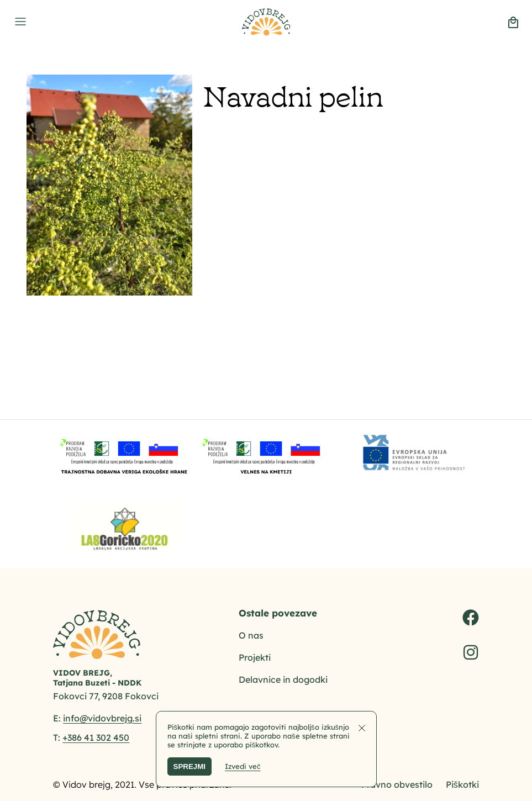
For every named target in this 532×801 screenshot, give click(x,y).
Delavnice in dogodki (283, 679)
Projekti (255, 657)
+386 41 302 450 (96, 737)
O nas (251, 635)
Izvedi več (243, 766)
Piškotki (462, 784)
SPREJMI (190, 766)
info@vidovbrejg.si (102, 718)
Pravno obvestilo (397, 784)
